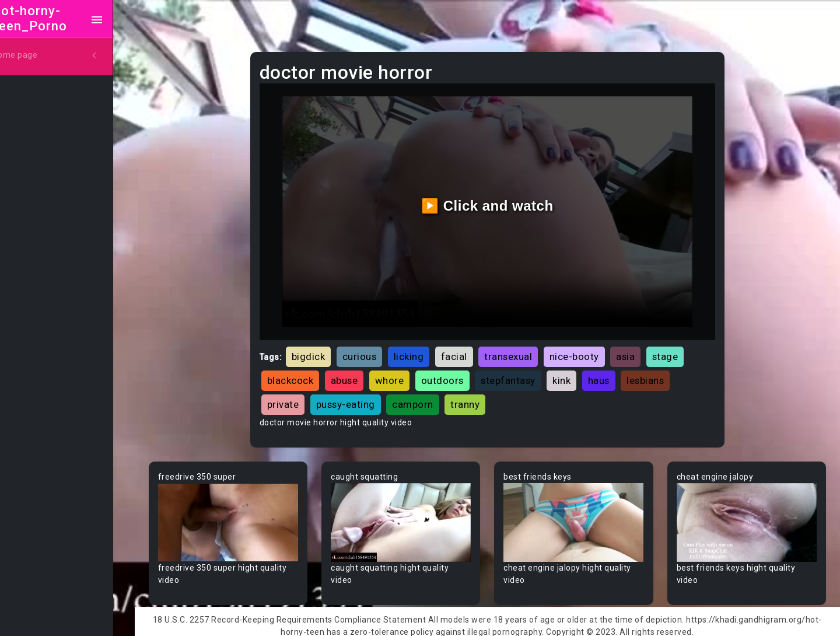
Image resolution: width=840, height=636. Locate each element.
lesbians (660, 373)
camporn (427, 397)
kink (576, 373)
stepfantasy (523, 373)
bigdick (323, 350)
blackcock (305, 373)
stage (680, 350)
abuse (359, 373)
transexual (523, 350)
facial (469, 350)
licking (423, 350)
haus (613, 373)
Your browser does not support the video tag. (243, 515)
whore (404, 373)
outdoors (457, 373)
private (298, 397)
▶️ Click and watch (496, 202)
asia (640, 350)
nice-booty (589, 350)
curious (374, 350)
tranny (480, 397)
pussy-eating (360, 397)
